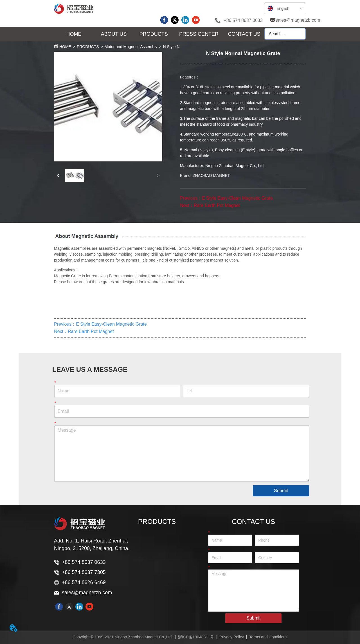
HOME (65, 47)
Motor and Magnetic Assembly (131, 47)
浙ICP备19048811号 (196, 637)
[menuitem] (114, 34)
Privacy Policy (232, 637)
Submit (281, 491)
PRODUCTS (88, 47)
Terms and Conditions (268, 637)
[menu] (159, 34)
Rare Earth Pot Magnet (217, 205)
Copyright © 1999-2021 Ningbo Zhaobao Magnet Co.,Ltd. (123, 637)
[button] (114, 34)
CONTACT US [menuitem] (244, 34)
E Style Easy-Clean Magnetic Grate (237, 198)
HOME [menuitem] (74, 34)
